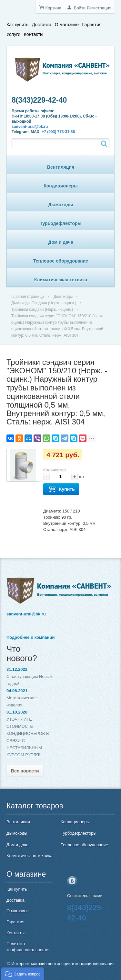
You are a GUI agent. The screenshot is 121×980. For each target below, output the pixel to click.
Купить (61, 489)
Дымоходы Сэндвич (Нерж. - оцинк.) (44, 303)
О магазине (67, 25)
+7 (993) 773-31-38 (58, 132)
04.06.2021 (17, 691)
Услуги (13, 34)
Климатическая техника (61, 280)
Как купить (17, 25)
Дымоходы (61, 205)
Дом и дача (61, 242)
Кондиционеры (61, 186)
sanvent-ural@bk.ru (30, 127)
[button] (23, 974)
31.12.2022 (17, 669)
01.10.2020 (17, 712)
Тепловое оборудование (61, 261)
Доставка (42, 25)
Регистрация (99, 8)
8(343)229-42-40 (39, 100)
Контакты (34, 34)
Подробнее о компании (30, 637)
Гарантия (92, 25)
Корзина (53, 8)
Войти (80, 8)
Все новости (25, 771)
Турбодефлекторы (61, 223)
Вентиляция (61, 167)
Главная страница (28, 297)
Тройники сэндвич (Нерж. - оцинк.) (42, 310)
